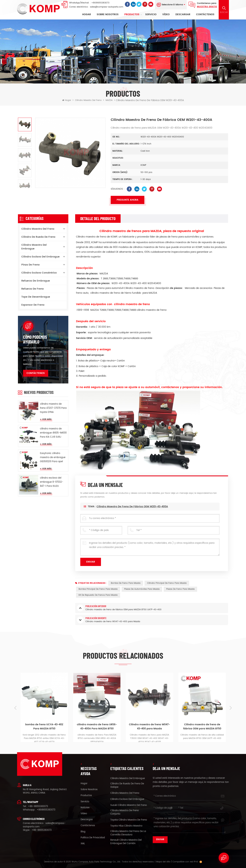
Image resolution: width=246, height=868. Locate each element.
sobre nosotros (108, 14)
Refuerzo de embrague (36, 281)
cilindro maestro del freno (88, 100)
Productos (132, 14)
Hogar (87, 14)
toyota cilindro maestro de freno (129, 820)
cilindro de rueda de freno (38, 237)
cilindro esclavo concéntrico (39, 273)
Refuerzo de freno (33, 289)
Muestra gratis (207, 7)
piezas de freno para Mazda (180, 589)
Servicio (151, 14)
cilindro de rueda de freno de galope (127, 786)
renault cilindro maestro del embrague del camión (126, 842)
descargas (87, 820)
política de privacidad (93, 838)
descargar (183, 14)
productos (86, 796)
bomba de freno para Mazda (126, 583)
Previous (15, 708)
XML (83, 844)
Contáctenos (205, 14)
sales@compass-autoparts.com (107, 7)
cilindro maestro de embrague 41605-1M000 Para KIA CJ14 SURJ (53, 433)
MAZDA (109, 100)
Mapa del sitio (163, 862)
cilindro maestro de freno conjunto (125, 812)
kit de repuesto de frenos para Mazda (98, 595)
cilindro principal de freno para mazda (167, 583)
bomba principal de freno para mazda (98, 589)
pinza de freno (30, 265)
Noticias (85, 808)
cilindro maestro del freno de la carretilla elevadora (128, 833)
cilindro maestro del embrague (34, 247)
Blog (83, 832)
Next (231, 708)
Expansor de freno (33, 305)
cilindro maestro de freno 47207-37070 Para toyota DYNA (53, 408)
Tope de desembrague (36, 297)
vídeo (166, 14)
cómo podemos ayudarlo (35, 339)
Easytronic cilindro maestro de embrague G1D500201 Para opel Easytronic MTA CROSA (53, 458)
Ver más (47, 420)
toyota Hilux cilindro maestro (126, 826)
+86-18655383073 (38, 806)
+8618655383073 (100, 3)
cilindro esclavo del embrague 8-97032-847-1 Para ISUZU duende (52, 482)
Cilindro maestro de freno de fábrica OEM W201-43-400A (132, 513)
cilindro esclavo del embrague (40, 257)
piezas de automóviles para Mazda (142, 589)
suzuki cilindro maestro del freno (129, 805)
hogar (84, 784)
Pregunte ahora (128, 200)
